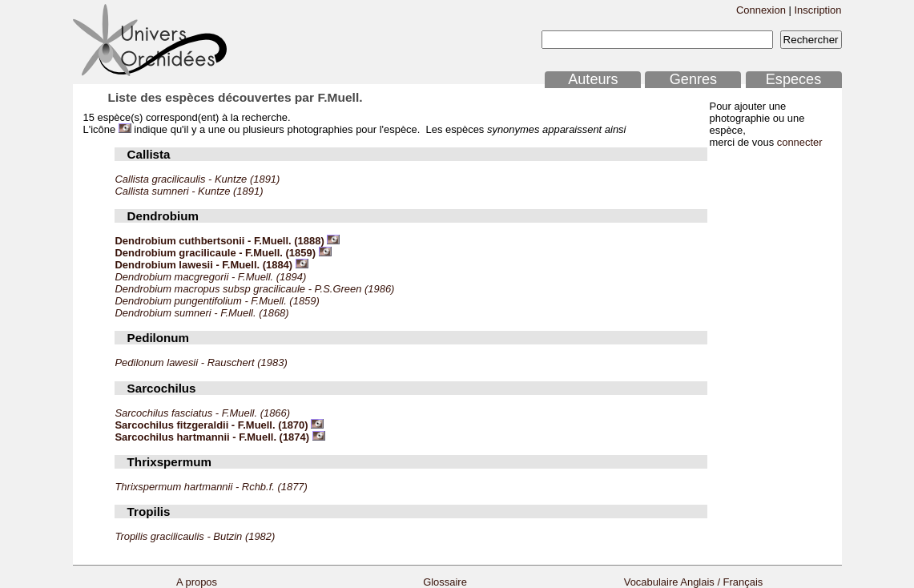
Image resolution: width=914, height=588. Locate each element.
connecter (800, 142)
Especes (794, 79)
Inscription (817, 10)
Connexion (761, 10)
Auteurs (593, 79)
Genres (693, 79)
